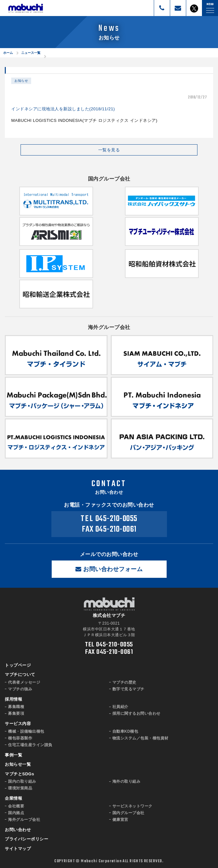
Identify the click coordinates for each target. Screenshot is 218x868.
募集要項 (16, 713)
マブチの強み (20, 689)
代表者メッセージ (24, 682)
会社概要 (16, 806)
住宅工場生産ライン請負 (30, 745)
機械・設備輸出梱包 (26, 731)
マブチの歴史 (124, 682)
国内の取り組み (22, 781)
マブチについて (20, 674)
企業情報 (13, 798)
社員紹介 (120, 707)
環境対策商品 (20, 788)
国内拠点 (16, 813)
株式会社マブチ (26, 8)
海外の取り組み (126, 781)
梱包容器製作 (20, 738)
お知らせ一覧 (18, 764)
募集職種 (16, 707)
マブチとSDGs (19, 774)
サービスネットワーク (132, 806)
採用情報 (13, 699)
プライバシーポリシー (26, 839)
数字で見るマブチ (128, 689)
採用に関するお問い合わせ (136, 713)
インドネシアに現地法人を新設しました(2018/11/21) (63, 109)
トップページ (18, 665)
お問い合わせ (18, 830)
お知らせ (21, 81)
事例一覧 (13, 755)
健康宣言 (120, 820)
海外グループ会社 (24, 820)
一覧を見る (109, 150)
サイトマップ (18, 849)
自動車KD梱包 (125, 731)
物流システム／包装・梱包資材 (140, 738)
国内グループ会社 (128, 813)
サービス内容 (18, 724)
